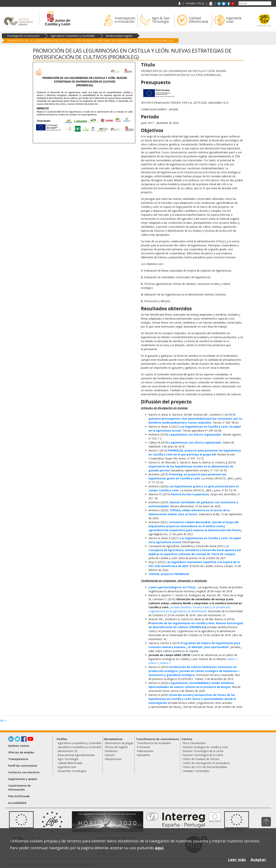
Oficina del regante (116, 747)
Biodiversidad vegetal (119, 36)
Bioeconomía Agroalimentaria (76, 755)
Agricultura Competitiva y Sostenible (73, 36)
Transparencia (18, 759)
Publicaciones (145, 751)
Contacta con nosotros (24, 772)
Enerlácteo (111, 751)
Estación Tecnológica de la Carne (203, 755)
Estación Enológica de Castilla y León (205, 747)
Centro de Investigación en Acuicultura (206, 763)
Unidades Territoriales (196, 771)
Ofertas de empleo (21, 752)
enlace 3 (165, 663)
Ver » (3, 720)
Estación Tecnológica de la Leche (203, 751)
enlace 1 (233, 659)
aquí (159, 848)
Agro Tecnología (68, 759)
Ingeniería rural (67, 767)
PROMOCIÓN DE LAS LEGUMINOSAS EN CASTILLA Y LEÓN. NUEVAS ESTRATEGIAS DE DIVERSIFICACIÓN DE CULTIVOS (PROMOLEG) (90, 41)
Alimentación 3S (68, 751)
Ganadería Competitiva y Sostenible (79, 747)
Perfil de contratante (23, 766)
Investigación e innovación (23, 36)
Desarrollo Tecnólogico (72, 771)
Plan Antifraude (19, 796)
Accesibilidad (17, 803)
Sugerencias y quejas (23, 779)
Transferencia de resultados (154, 743)
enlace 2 (154, 663)
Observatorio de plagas (119, 743)
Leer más (237, 860)
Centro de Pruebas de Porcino (201, 759)
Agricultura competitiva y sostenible (79, 743)
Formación (143, 747)
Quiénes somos (19, 746)
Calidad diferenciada (70, 763)
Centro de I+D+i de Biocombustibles (205, 767)
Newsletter (144, 755)
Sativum (110, 755)
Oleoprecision (113, 759)
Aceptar (258, 860)
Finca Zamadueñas (194, 743)
